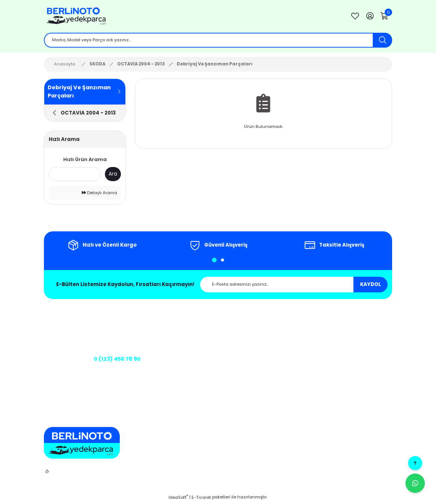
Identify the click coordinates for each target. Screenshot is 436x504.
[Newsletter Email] (294, 286)
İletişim (190, 335)
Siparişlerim (351, 345)
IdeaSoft (178, 499)
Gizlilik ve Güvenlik (269, 335)
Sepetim (347, 335)
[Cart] (385, 17)
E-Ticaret (201, 499)
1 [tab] (214, 261)
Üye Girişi (349, 324)
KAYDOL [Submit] (371, 286)
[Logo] (191, 17)
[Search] (218, 41)
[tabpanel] (102, 247)
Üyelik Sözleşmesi (268, 366)
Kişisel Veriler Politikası (273, 356)
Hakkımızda (195, 324)
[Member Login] (370, 17)
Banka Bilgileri (198, 366)
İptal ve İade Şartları (270, 345)
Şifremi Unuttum (356, 356)
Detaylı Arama (100, 194)
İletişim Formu (197, 345)
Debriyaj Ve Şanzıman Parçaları (215, 65)
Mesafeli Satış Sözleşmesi (277, 324)
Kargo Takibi (196, 356)
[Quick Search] (75, 176)
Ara (113, 175)
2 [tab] (222, 261)
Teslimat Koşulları (268, 377)
